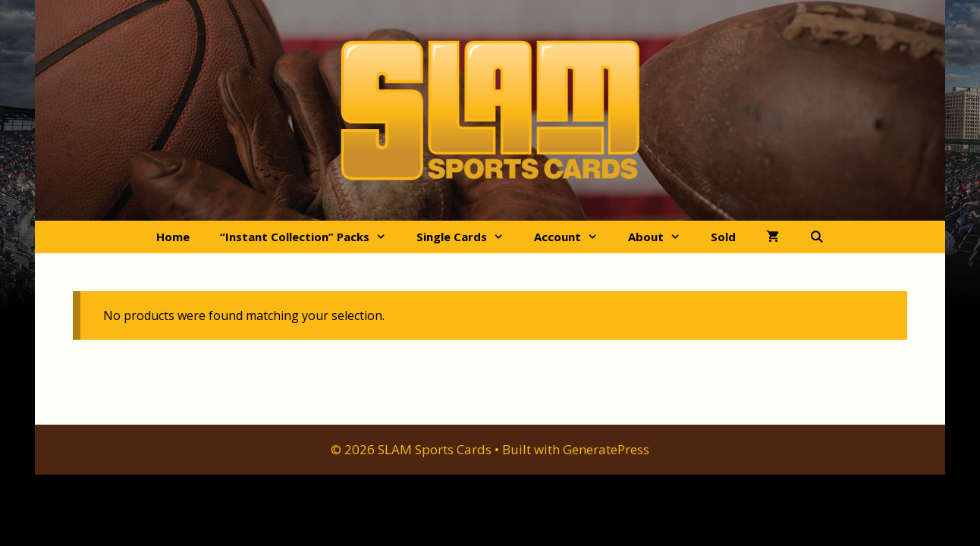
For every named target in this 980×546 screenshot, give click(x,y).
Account (573, 237)
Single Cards (468, 237)
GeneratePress (606, 449)
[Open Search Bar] (817, 237)
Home (173, 237)
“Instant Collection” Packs (311, 237)
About (662, 237)
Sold (723, 237)
